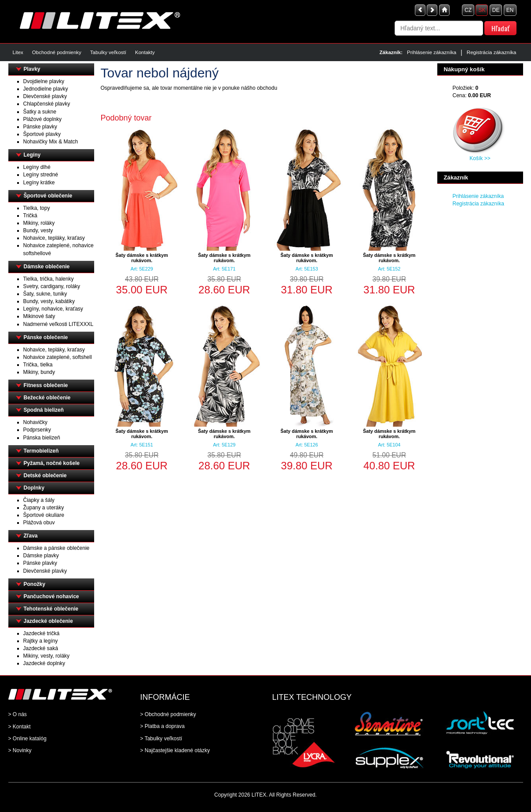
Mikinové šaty (39, 316)
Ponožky (35, 584)
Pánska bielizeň (42, 438)
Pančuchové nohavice (51, 596)
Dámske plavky (41, 556)
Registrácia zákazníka (492, 52)
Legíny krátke (39, 183)
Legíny (32, 155)
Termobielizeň (41, 451)
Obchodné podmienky (57, 52)
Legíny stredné (41, 175)
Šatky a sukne (40, 112)
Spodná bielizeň (44, 410)
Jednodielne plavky (46, 89)
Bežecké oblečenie (47, 398)
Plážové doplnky (42, 119)
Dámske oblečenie (47, 267)
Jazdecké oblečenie (48, 621)
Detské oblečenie (45, 475)
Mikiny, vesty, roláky (47, 656)
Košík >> (480, 158)
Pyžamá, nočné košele (52, 463)
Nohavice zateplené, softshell (58, 357)
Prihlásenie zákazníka (432, 52)
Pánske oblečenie (46, 337)
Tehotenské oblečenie (51, 609)
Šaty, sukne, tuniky (45, 294)
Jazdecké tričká (42, 633)
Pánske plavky (40, 127)
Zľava (31, 536)
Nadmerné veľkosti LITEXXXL (59, 324)
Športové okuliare (44, 515)
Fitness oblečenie (46, 385)
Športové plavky (42, 134)
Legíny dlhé (37, 167)
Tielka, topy (37, 208)
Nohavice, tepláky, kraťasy (54, 238)
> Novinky (20, 750)
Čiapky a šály (39, 500)
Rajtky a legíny (41, 641)
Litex (18, 52)
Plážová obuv (39, 523)
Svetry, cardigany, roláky (52, 286)
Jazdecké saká (41, 648)
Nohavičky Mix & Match (51, 142)
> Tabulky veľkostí (161, 739)
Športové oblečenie (48, 196)
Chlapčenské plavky (47, 104)
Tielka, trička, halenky (49, 279)
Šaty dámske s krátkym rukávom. (142, 258)
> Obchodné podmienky (168, 714)
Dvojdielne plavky (44, 81)
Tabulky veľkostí (108, 52)
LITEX (259, 795)
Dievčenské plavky (45, 96)
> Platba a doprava (163, 726)
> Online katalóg (27, 739)
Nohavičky (35, 422)
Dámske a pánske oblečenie (57, 548)
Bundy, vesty (38, 230)
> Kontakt (20, 727)
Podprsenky (37, 430)
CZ (468, 10)
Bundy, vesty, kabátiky (49, 301)
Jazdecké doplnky (44, 663)
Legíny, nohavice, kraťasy (53, 309)
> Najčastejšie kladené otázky (175, 750)
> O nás (18, 714)
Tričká (30, 216)
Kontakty (145, 52)
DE (496, 10)
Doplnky (34, 488)
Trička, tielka (38, 365)
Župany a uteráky (44, 508)
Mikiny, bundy (39, 372)
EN (510, 10)
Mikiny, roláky (39, 223)
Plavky (32, 69)
